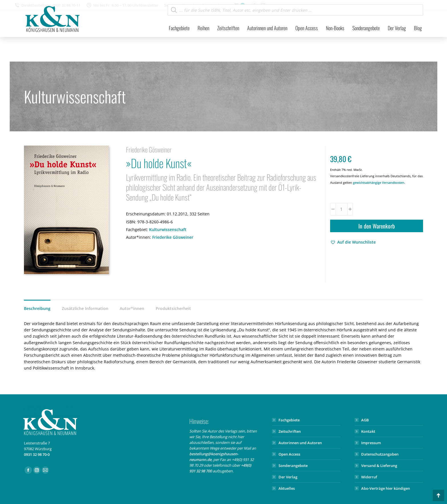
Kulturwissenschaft (168, 229)
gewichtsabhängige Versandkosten (379, 182)
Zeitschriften (290, 431)
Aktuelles (287, 488)
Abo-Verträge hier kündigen (386, 488)
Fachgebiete (289, 420)
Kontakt (368, 431)
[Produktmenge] (342, 209)
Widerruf (369, 477)
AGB (365, 420)
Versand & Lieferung (379, 466)
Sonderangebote (293, 466)
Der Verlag (288, 477)
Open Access (289, 454)
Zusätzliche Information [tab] (85, 308)
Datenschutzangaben (380, 454)
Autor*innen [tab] (132, 308)
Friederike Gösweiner (173, 237)
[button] (353, 242)
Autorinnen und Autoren (300, 443)
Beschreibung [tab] (37, 308)
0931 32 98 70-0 (37, 454)
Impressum (371, 443)
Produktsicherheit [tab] (173, 308)
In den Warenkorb (377, 226)
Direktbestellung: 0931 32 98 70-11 (57, 5)
